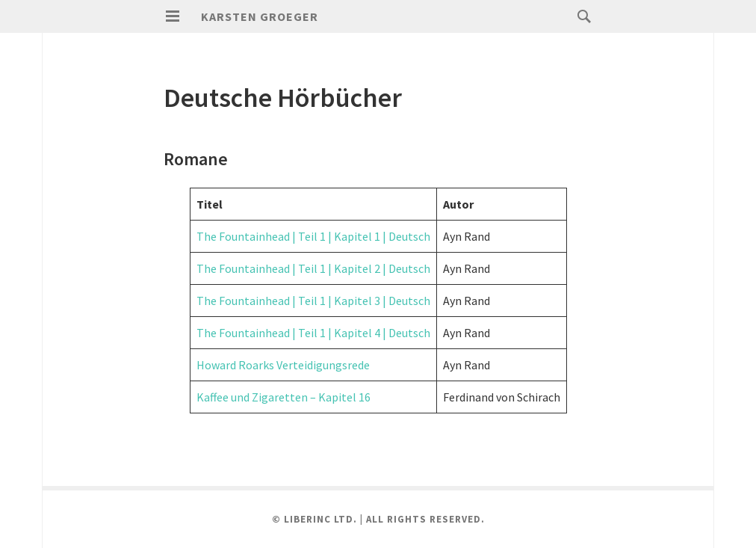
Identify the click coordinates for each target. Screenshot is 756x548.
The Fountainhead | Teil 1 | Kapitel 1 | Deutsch (313, 236)
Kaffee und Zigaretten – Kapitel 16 (283, 397)
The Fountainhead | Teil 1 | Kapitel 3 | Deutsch (313, 301)
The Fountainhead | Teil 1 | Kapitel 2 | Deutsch (313, 268)
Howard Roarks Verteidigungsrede (283, 365)
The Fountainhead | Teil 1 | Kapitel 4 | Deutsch (313, 333)
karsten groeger (260, 16)
